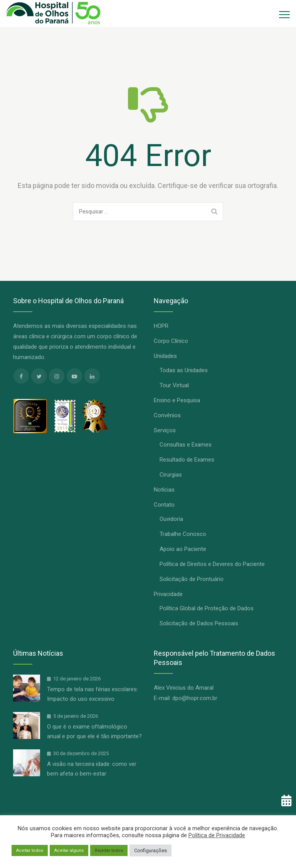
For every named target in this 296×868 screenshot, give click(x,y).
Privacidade (168, 594)
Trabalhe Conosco (183, 534)
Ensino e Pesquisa (177, 400)
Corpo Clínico (171, 341)
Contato (164, 505)
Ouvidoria (171, 519)
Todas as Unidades (184, 370)
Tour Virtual (174, 385)
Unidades (165, 356)
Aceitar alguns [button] (69, 850)
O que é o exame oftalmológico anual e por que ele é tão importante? (94, 731)
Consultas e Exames (186, 445)
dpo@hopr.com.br (195, 698)
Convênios (167, 415)
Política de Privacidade (217, 835)
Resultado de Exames (187, 460)
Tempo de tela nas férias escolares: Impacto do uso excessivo (92, 694)
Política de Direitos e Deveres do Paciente (212, 564)
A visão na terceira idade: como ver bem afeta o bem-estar (92, 769)
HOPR (161, 326)
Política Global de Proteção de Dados (207, 608)
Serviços (165, 430)
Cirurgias (171, 475)
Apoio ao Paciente (183, 549)
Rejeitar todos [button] (109, 850)
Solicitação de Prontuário (192, 579)
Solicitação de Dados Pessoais (199, 623)
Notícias (164, 490)
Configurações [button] (151, 850)
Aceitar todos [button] (30, 850)
